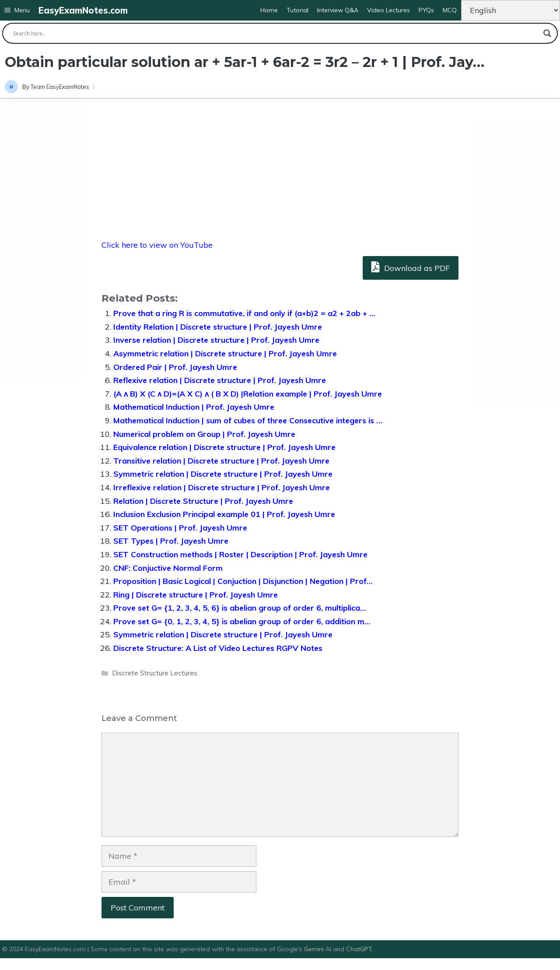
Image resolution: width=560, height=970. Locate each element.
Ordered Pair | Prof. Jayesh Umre (175, 367)
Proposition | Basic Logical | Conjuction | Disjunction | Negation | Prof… (243, 581)
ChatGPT (359, 949)
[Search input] (276, 33)
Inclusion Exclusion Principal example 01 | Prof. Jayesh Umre (224, 514)
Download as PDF (411, 267)
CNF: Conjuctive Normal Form (168, 568)
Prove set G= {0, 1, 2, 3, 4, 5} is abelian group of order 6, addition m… (242, 621)
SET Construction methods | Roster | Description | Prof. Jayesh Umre (240, 554)
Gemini (315, 949)
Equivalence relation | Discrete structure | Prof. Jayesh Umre (224, 447)
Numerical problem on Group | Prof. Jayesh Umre (204, 434)
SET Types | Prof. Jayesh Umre (171, 541)
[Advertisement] (42, 239)
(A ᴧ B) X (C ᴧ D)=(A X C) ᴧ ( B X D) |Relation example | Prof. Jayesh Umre (248, 394)
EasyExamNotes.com (83, 10)
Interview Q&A (338, 10)
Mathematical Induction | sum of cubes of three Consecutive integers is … (248, 420)
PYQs (426, 10)
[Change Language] (511, 10)
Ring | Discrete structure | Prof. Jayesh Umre (196, 595)
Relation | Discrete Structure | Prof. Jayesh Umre (203, 501)
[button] (17, 10)
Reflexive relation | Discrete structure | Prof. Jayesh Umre (220, 380)
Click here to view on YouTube (157, 245)
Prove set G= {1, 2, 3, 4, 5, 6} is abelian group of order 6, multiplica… (240, 608)
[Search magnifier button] (547, 33)
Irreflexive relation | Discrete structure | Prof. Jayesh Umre (222, 487)
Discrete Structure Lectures (155, 673)
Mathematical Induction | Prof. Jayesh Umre (194, 407)
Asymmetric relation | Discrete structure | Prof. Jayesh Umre (225, 353)
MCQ (450, 10)
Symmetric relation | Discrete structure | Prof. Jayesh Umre (223, 474)
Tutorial (297, 10)
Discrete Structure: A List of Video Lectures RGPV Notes (218, 648)
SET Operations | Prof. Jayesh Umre (180, 528)
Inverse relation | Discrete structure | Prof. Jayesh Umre (216, 340)
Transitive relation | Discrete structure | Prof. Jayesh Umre (221, 461)
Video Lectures (388, 10)
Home (269, 10)
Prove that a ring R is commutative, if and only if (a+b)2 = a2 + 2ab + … (244, 313)
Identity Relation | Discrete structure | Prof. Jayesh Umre (218, 327)
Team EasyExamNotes (60, 87)
